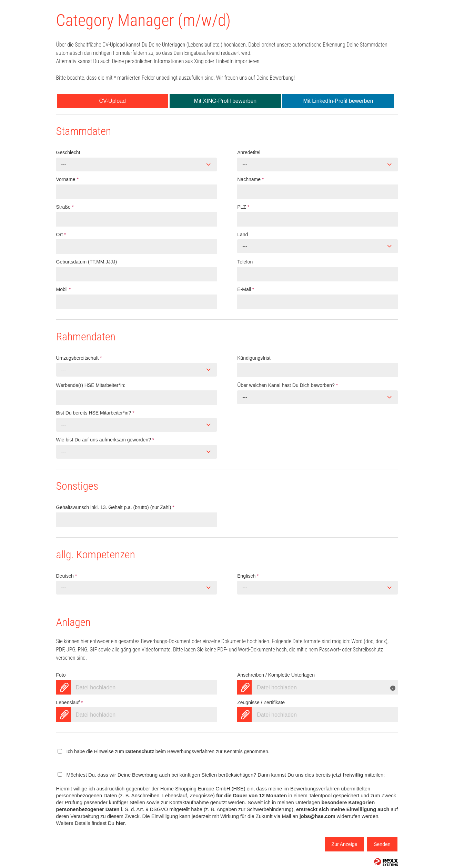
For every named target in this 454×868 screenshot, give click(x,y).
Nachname (250, 179)
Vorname (67, 179)
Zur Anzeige (345, 844)
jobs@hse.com (317, 816)
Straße (65, 207)
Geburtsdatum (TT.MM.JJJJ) (87, 262)
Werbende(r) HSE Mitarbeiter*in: (91, 385)
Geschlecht (68, 152)
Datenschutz (140, 751)
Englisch (248, 576)
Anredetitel (249, 152)
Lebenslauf (70, 702)
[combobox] (137, 164)
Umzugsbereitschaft (79, 358)
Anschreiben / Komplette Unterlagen (276, 675)
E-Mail (246, 289)
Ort (61, 235)
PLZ (243, 207)
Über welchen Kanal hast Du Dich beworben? (287, 385)
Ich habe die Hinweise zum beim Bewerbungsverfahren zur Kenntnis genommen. (168, 751)
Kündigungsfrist (254, 358)
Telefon (245, 262)
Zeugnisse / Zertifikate (261, 702)
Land (243, 235)
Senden (382, 844)
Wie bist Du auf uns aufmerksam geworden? (105, 440)
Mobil (64, 289)
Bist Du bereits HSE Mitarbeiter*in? (95, 413)
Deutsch (67, 576)
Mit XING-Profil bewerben (225, 101)
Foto (61, 675)
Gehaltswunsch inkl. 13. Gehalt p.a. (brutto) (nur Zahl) (115, 507)
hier (120, 823)
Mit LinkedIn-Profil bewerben (338, 101)
